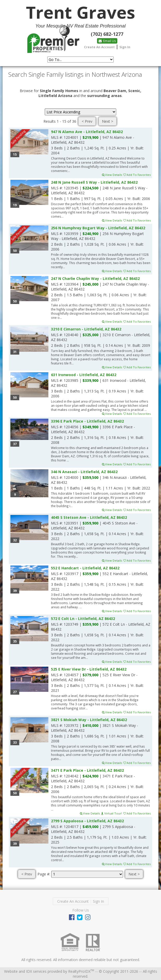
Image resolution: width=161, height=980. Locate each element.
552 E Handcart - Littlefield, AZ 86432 (85, 568)
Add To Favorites (137, 175)
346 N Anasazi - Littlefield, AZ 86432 (84, 472)
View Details (112, 175)
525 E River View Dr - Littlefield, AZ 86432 (89, 669)
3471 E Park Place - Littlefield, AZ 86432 (87, 770)
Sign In (125, 47)
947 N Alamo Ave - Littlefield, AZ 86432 (87, 132)
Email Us (107, 41)
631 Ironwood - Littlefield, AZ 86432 (84, 375)
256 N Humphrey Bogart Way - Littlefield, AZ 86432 (98, 228)
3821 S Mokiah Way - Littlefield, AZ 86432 (89, 720)
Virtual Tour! (111, 813)
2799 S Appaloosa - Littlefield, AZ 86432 (87, 821)
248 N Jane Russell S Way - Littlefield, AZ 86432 (94, 182)
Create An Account (99, 47)
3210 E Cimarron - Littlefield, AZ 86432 (86, 329)
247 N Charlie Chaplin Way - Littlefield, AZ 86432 (95, 278)
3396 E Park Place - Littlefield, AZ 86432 (87, 421)
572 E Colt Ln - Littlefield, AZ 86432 (83, 619)
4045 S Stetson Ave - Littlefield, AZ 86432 (89, 517)
